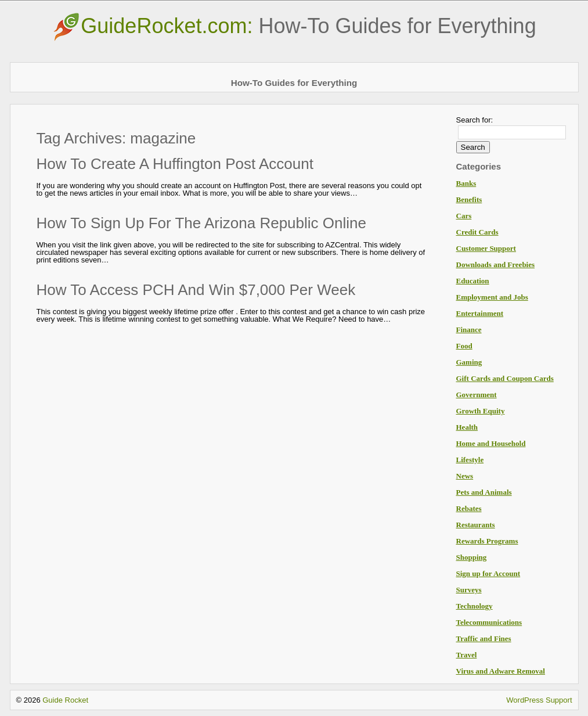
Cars (464, 216)
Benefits (469, 199)
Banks (466, 183)
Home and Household (491, 443)
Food (464, 346)
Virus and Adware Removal (501, 671)
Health (467, 427)
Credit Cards (477, 232)
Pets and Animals (484, 492)
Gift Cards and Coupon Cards (505, 378)
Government (477, 395)
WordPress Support (539, 700)
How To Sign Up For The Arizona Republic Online (201, 223)
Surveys (469, 590)
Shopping (472, 557)
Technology (475, 606)
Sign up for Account (488, 573)
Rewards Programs (487, 541)
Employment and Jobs (492, 297)
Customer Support (486, 248)
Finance (469, 330)
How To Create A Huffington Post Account (175, 164)
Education (473, 281)
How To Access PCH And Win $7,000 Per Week (196, 290)
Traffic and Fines (484, 638)
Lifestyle (470, 460)
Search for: (475, 120)
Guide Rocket (65, 700)
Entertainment (480, 313)
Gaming (469, 362)
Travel (467, 655)
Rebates (469, 508)
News (465, 476)
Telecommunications (489, 622)
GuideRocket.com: (294, 26)
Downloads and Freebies (496, 265)
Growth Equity (481, 411)
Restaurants (476, 525)
